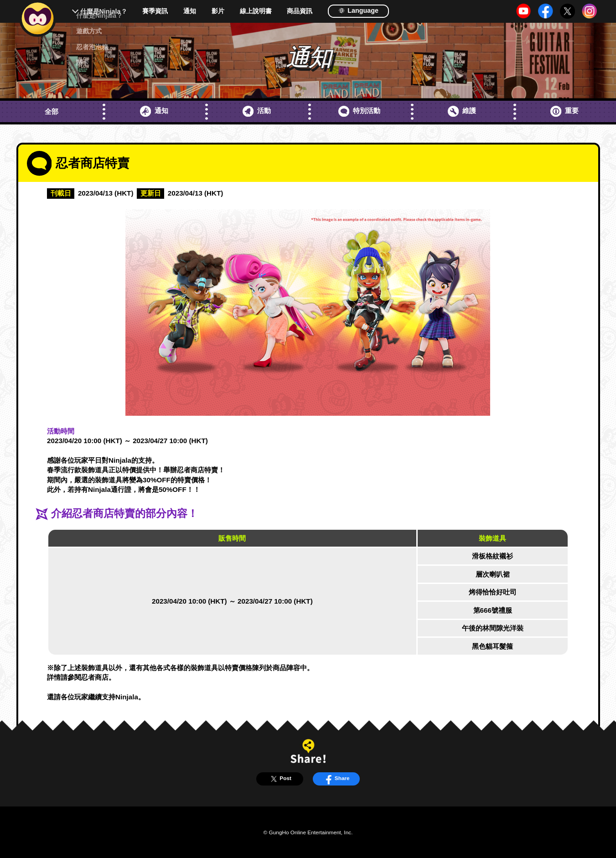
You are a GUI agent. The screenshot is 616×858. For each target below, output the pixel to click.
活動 (257, 111)
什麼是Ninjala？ (104, 11)
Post (280, 779)
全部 (52, 111)
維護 (462, 111)
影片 (218, 11)
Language (358, 10)
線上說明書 (256, 11)
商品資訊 (300, 11)
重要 (564, 111)
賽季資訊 (155, 11)
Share (336, 779)
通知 (190, 11)
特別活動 (359, 111)
